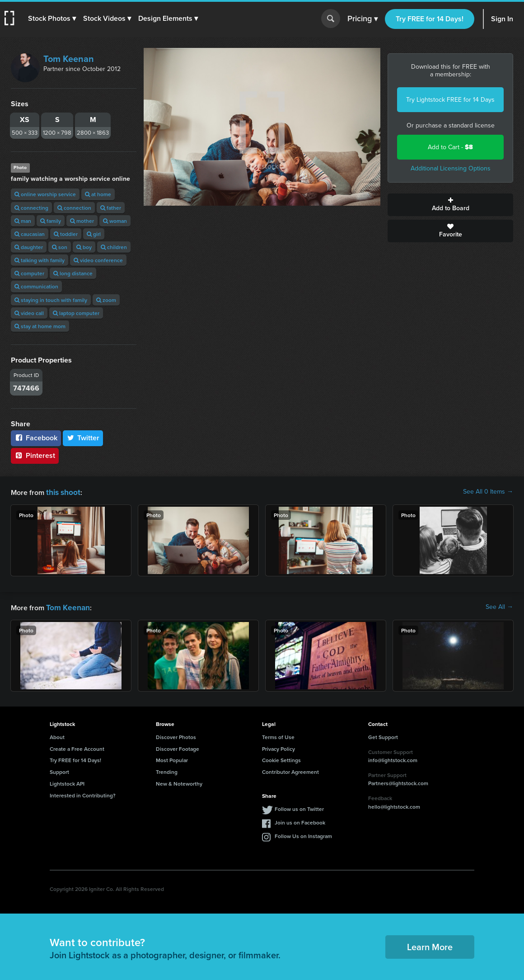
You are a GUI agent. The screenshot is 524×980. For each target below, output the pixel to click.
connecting (31, 208)
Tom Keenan (69, 59)
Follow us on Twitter (299, 807)
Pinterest (35, 455)
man (23, 221)
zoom (106, 300)
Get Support (383, 735)
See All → (499, 606)
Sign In (502, 19)
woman (115, 221)
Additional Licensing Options (451, 168)
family (51, 221)
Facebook (36, 438)
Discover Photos (176, 735)
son (60, 247)
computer (29, 273)
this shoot (62, 492)
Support (59, 770)
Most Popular (172, 758)
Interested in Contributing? (83, 794)
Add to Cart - (450, 147)
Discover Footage (178, 747)
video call (29, 313)
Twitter (83, 438)
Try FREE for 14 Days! (430, 19)
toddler (66, 234)
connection (74, 208)
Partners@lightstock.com (398, 781)
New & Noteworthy (179, 782)
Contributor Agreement (290, 770)
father (111, 208)
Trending (167, 770)
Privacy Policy (278, 747)
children (114, 247)
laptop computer (76, 313)
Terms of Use (278, 735)
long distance (73, 273)
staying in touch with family (51, 300)
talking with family (40, 260)
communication (36, 286)
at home (98, 194)
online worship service (45, 194)
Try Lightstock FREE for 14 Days (450, 100)
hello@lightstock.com (394, 805)
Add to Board (450, 205)
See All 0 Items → (488, 492)
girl (94, 234)
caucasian (30, 234)
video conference (98, 260)
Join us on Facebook (300, 821)
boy (84, 247)
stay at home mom (40, 326)
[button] (53, 19)
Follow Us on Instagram (303, 834)
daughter (29, 247)
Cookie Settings (281, 758)
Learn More (430, 945)
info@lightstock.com (393, 758)
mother (82, 221)
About (57, 735)
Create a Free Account (77, 747)
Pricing (363, 19)
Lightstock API (67, 782)
